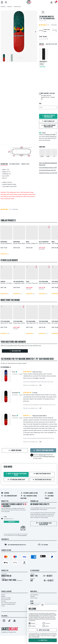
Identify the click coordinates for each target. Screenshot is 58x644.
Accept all (43, 640)
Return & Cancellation (6, 598)
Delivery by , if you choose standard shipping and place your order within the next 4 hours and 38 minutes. (48, 136)
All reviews (4, 601)
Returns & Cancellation (29, 493)
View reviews (54, 25)
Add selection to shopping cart (48, 116)
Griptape (42, 44)
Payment (3, 595)
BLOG (32, 601)
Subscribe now (11, 522)
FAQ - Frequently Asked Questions (9, 603)
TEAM (32, 603)
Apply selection (43, 630)
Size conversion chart (9, 496)
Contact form (19, 580)
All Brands (33, 596)
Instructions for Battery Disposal (8, 604)
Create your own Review (43, 450)
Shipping (5, 493)
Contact (3, 606)
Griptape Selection (51, 44)
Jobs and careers (34, 598)
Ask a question (15, 351)
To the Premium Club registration (44, 524)
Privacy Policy (36, 637)
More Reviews (15, 451)
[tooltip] (56, 31)
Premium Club (42, 455)
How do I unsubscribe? (22, 535)
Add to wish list (48, 121)
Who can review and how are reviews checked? (14, 363)
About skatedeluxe (34, 595)
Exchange (49, 493)
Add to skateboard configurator (48, 126)
